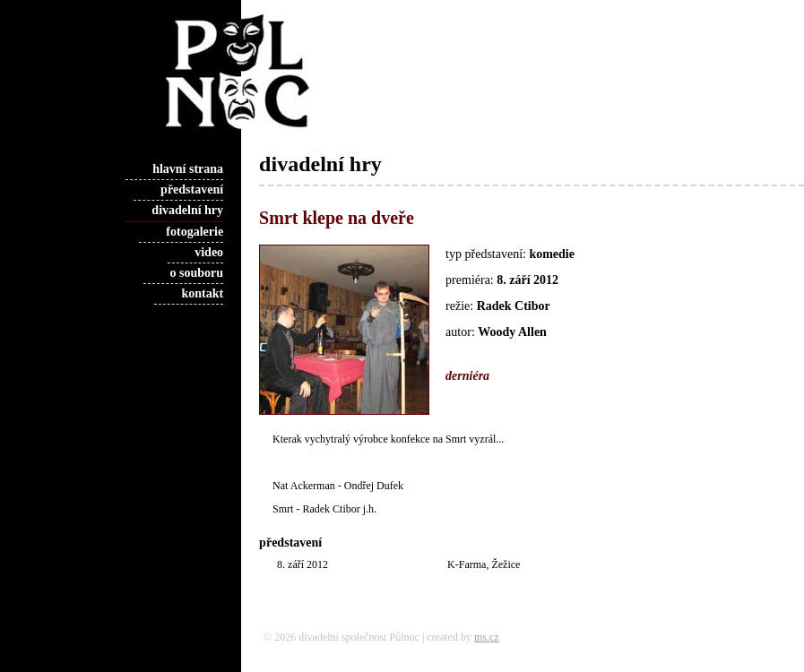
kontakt (202, 293)
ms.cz (487, 637)
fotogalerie (195, 232)
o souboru (197, 273)
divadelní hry (187, 210)
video (209, 252)
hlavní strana (188, 169)
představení (192, 190)
